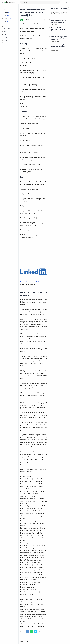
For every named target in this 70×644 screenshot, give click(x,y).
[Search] (40, 2)
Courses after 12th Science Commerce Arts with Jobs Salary (59, 29)
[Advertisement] (34, 253)
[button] (67, 2)
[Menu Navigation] (2, 2)
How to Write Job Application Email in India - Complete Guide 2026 (59, 46)
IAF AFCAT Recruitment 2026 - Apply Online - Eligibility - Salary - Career (59, 38)
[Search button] (22, 2)
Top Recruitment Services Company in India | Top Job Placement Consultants (59, 21)
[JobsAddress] (26, 20)
